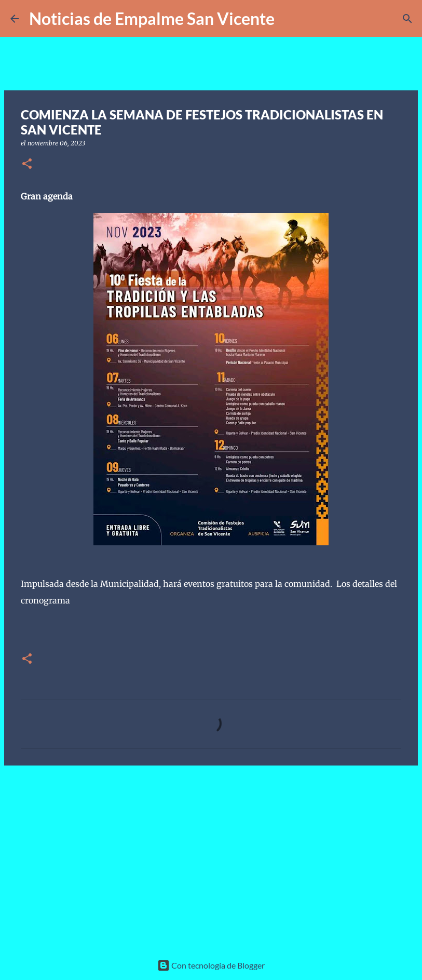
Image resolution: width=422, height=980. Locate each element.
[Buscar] (289, 19)
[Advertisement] (211, 854)
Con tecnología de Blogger (211, 965)
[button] (27, 164)
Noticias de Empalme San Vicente (152, 18)
